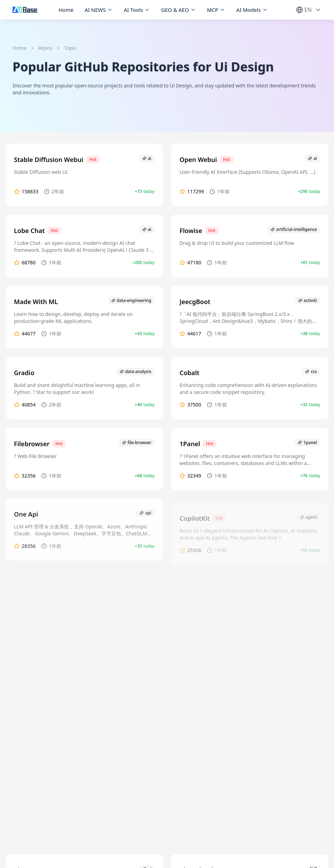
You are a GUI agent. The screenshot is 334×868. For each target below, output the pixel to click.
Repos (45, 48)
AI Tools (137, 10)
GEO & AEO (178, 10)
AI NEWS (99, 10)
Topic (70, 48)
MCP (216, 10)
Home (66, 10)
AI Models (252, 10)
